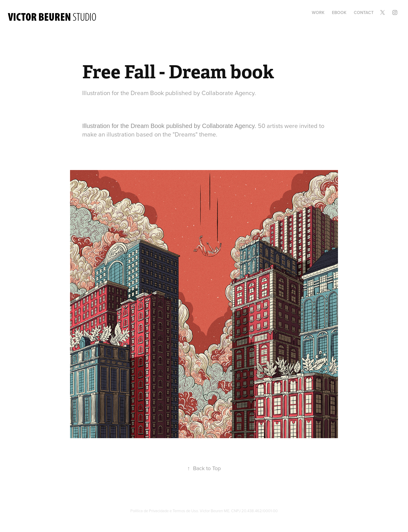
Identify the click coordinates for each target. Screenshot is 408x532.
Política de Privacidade (149, 511)
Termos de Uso (185, 511)
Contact (364, 12)
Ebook (339, 12)
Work (318, 12)
